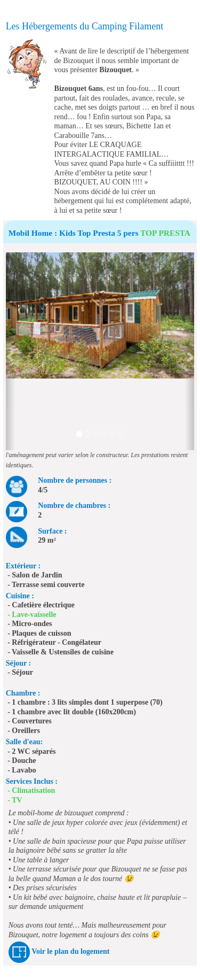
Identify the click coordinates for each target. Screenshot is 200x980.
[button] (11, 351)
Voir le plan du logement (70, 951)
